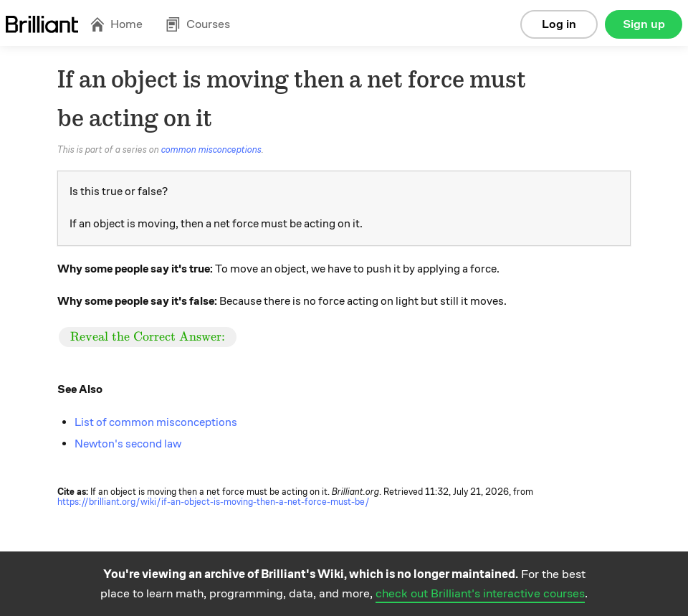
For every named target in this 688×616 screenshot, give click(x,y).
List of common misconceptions (156, 422)
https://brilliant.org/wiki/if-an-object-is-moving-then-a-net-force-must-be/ (214, 502)
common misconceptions (211, 150)
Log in (559, 24)
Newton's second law (128, 444)
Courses (198, 24)
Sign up (644, 24)
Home (116, 24)
